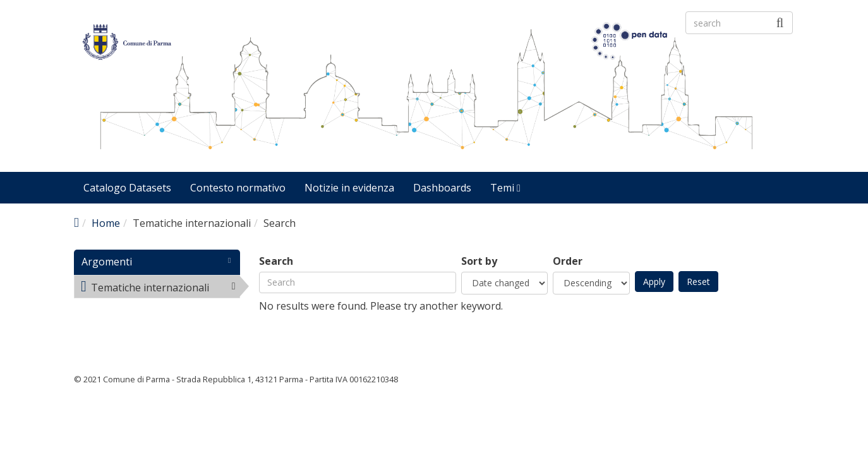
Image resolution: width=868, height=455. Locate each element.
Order (568, 261)
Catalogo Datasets (127, 188)
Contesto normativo (238, 188)
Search (276, 261)
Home (106, 223)
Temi (505, 188)
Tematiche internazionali (160, 289)
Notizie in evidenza (349, 188)
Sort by (479, 261)
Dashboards (442, 188)
